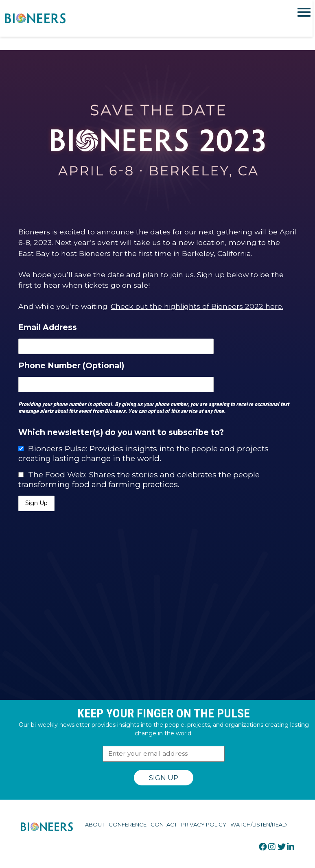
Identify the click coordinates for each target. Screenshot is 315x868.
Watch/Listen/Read (259, 824)
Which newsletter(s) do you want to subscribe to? (121, 432)
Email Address (48, 327)
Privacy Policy (204, 824)
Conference (128, 824)
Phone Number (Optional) (71, 365)
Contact (164, 824)
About (95, 824)
